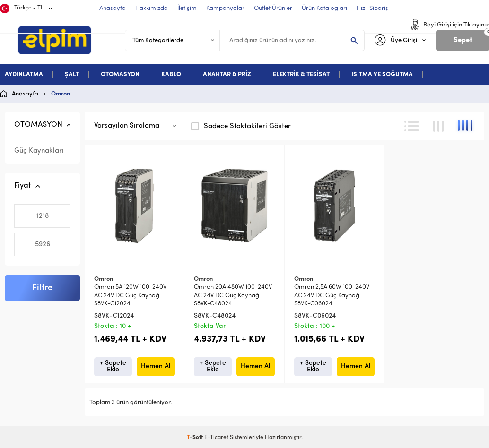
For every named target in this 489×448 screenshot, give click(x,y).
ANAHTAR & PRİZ (227, 74)
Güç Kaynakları (39, 151)
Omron (104, 279)
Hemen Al (156, 366)
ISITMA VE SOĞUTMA (382, 74)
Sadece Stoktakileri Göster (241, 126)
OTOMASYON (120, 74)
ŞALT (72, 74)
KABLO (171, 74)
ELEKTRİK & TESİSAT (301, 74)
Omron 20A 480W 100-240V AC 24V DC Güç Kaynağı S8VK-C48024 (233, 295)
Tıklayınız (476, 25)
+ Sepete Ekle (113, 366)
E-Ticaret (216, 438)
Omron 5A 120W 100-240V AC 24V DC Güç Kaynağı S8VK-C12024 (130, 295)
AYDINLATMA (24, 74)
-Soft (196, 438)
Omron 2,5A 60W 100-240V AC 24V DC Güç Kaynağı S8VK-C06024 (332, 295)
